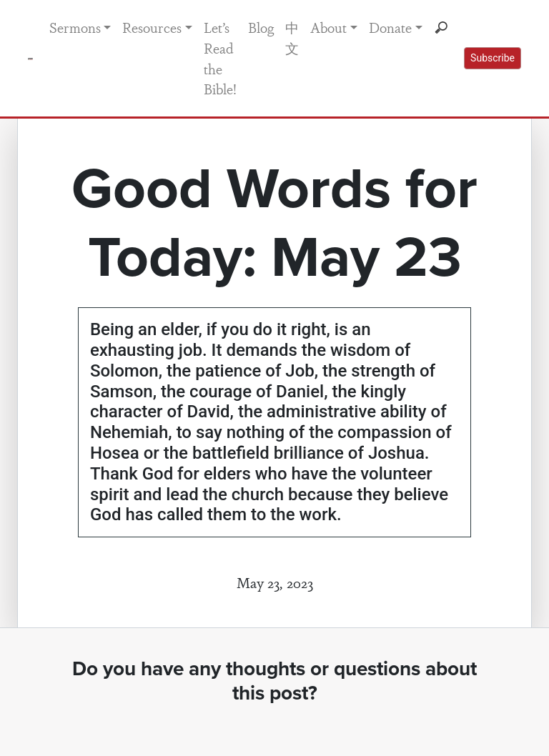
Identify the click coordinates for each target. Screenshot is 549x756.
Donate (390, 27)
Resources (152, 27)
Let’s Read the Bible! (220, 58)
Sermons (75, 27)
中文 (292, 38)
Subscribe (493, 58)
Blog (261, 27)
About (328, 27)
